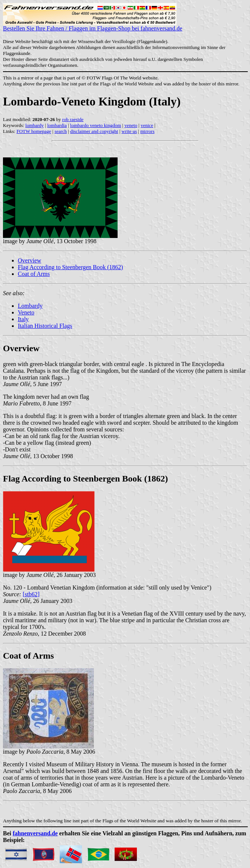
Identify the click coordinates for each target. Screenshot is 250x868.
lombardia (57, 125)
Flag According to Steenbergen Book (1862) (70, 267)
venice (147, 125)
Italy (23, 319)
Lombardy (30, 306)
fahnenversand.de (35, 833)
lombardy (34, 125)
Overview (29, 260)
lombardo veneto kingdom (96, 125)
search (61, 131)
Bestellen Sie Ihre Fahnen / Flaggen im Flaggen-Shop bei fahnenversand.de (93, 26)
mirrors (147, 131)
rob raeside (73, 119)
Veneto (26, 312)
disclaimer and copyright (94, 131)
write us (129, 131)
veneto (131, 125)
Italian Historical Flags (45, 326)
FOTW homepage (34, 131)
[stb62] (31, 594)
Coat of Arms (34, 274)
